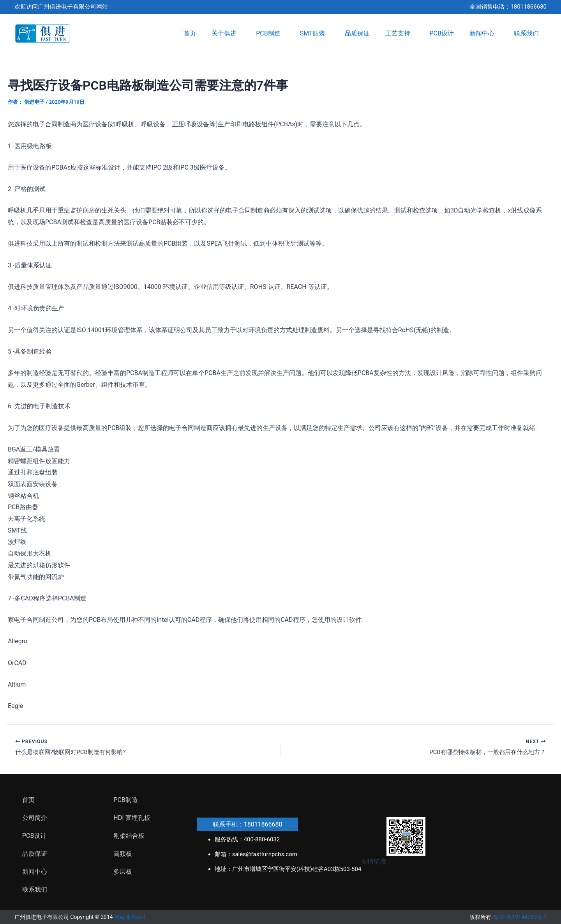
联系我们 (526, 33)
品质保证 (357, 33)
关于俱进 (226, 34)
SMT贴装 (315, 34)
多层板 (123, 872)
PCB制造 (270, 34)
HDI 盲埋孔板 (132, 818)
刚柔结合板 (129, 836)
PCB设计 (442, 33)
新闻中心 (484, 34)
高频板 (123, 854)
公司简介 (35, 818)
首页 (190, 33)
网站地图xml (130, 917)
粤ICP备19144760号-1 (520, 917)
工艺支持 (400, 34)
